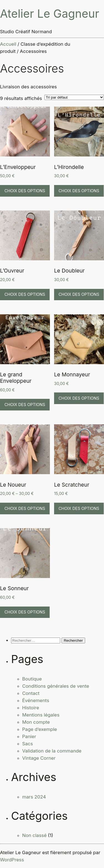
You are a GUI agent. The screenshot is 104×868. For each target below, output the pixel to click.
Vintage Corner (39, 758)
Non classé (34, 835)
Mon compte (36, 722)
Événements (36, 700)
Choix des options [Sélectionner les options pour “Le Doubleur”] (79, 294)
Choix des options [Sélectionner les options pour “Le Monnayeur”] (79, 398)
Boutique (32, 679)
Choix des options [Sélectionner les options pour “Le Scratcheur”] (79, 508)
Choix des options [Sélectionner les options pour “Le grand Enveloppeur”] (25, 405)
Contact (31, 693)
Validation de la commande (52, 751)
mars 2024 (34, 797)
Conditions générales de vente (56, 686)
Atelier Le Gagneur (50, 14)
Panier (29, 736)
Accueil (8, 44)
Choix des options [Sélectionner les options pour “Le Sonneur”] (25, 612)
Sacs (28, 744)
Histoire (31, 708)
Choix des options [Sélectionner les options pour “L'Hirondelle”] (79, 191)
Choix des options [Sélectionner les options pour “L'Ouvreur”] (25, 294)
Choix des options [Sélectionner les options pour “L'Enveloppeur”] (25, 191)
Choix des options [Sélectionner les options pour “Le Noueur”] (25, 508)
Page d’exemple (40, 729)
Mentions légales (41, 715)
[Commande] (74, 97)
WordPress (12, 860)
